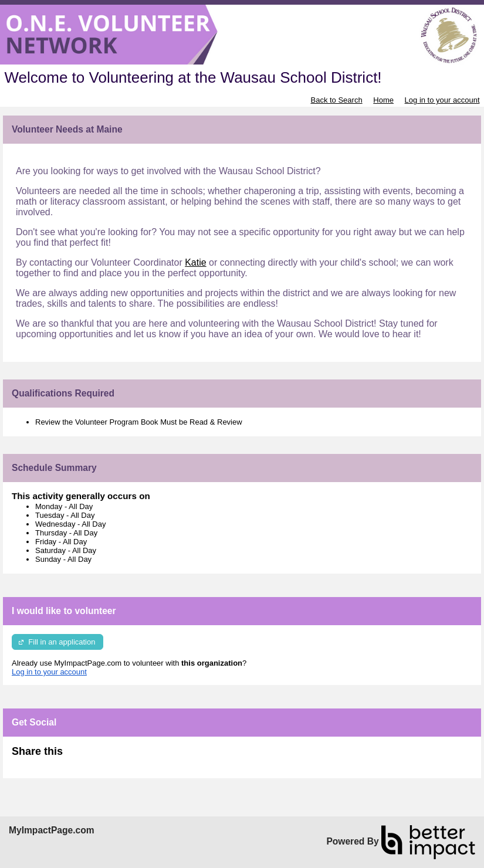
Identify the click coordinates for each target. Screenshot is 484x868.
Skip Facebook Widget (101, 756)
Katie (195, 262)
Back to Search (336, 100)
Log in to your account (442, 100)
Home (383, 100)
